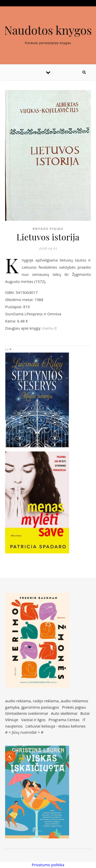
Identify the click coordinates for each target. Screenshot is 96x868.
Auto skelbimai (64, 713)
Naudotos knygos (48, 30)
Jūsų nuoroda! (24, 732)
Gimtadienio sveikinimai (26, 713)
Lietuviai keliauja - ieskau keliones (56, 726)
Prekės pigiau (74, 707)
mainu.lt (49, 328)
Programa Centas (64, 720)
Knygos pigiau (48, 229)
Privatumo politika (48, 865)
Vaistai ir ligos (33, 720)
